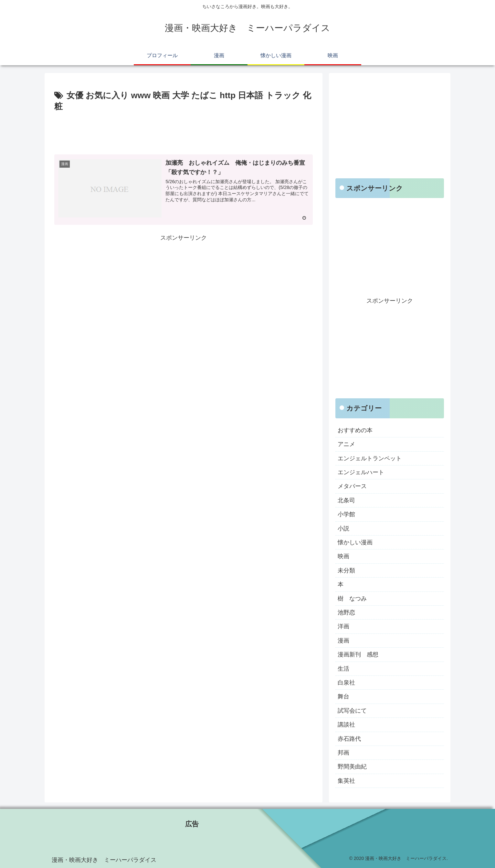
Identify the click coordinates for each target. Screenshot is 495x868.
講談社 (346, 725)
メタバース (352, 486)
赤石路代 (349, 739)
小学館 (346, 514)
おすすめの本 (355, 430)
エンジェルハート (361, 472)
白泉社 (346, 683)
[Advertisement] (184, 132)
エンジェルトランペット (370, 458)
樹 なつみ (352, 599)
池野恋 (346, 612)
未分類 (346, 570)
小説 (343, 528)
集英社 (346, 781)
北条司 (346, 500)
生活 (343, 669)
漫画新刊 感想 (358, 654)
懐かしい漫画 (355, 542)
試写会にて (352, 711)
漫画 (343, 641)
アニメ (346, 444)
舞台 (343, 696)
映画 (343, 556)
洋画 (343, 626)
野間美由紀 (352, 767)
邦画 (343, 753)
